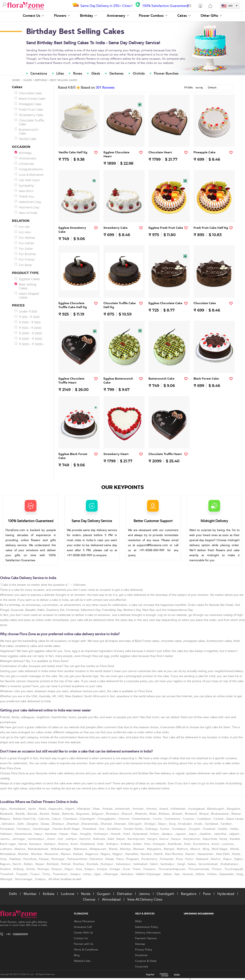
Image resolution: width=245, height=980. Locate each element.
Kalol (111, 839)
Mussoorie (52, 854)
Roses (78, 74)
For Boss (25, 265)
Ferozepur (24, 829)
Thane (137, 869)
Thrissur (217, 869)
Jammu (5, 839)
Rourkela (93, 864)
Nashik (159, 854)
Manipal (169, 849)
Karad (224, 839)
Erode (199, 824)
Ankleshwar (178, 809)
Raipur (228, 859)
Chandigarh (88, 819)
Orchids (139, 74)
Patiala (110, 859)
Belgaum (98, 814)
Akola (43, 809)
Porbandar (167, 859)
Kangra (153, 839)
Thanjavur (150, 869)
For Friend (26, 260)
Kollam (138, 844)
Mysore (66, 854)
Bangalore (234, 809)
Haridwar (51, 834)
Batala (56, 814)
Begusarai (83, 814)
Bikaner (237, 814)
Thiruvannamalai (199, 869)
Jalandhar (221, 834)
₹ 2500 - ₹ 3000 (30, 339)
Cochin (158, 819)
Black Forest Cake (32, 99)
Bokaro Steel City (25, 819)
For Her (24, 227)
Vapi (177, 874)
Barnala (33, 814)
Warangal (6, 879)
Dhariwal (106, 824)
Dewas (45, 824)
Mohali (235, 849)
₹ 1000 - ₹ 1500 (30, 322)
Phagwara (133, 859)
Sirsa (79, 869)
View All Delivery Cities (145, 899)
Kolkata (126, 844)
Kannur (164, 839)
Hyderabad (140, 834)
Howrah (116, 834)
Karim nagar (8, 844)
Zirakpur (41, 879)
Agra (4, 809)
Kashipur (50, 844)
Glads (96, 74)
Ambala (108, 809)
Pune (180, 859)
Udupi (88, 874)
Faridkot (227, 824)
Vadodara (127, 874)
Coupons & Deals (146, 961)
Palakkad (15, 859)
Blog (77, 955)
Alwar (97, 809)
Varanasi (188, 874)
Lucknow (228, 844)
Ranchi (17, 864)
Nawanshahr (206, 854)
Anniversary (118, 16)
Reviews (105, 88)
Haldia (235, 829)
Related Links (82, 961)
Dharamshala (90, 824)
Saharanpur (124, 864)
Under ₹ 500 (28, 312)
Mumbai (37, 854)
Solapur (90, 869)
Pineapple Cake (30, 104)
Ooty (4, 859)
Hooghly (86, 834)
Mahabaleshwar (39, 849)
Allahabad (84, 809)
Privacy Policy (144, 950)
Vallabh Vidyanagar (149, 874)
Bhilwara (165, 814)
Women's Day (29, 207)
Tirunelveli (7, 874)
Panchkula (30, 859)
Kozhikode (175, 844)
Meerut (196, 849)
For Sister (26, 249)
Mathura (183, 849)
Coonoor (189, 819)
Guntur (165, 829)
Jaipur (193, 834)
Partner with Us (84, 944)
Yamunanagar (24, 879)
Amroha (152, 809)
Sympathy (26, 186)
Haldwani (6, 834)
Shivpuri (57, 869)
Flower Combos (153, 16)
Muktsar (24, 854)
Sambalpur (168, 864)
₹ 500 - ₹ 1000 (29, 317)
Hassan (64, 834)
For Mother (27, 238)
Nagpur (118, 854)
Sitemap (140, 944)
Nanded (146, 854)
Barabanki (7, 814)
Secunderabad (208, 864)
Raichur (216, 859)
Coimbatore (173, 819)
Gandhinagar (42, 829)
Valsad (168, 874)
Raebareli (203, 859)
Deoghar (33, 824)
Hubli (127, 834)
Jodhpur (72, 839)
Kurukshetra (202, 844)
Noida (237, 854)
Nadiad (78, 854)
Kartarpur (36, 844)
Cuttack (219, 819)
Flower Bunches (166, 74)
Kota (148, 844)
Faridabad (212, 824)
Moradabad (8, 854)
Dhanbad (73, 824)
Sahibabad (141, 864)
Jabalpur (167, 834)
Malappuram (98, 849)
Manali (114, 849)
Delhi (21, 824)
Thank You (26, 197)
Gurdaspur (179, 829)
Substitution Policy (147, 927)
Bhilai (153, 814)
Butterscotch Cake (29, 132)
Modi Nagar (220, 849)
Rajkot (239, 859)
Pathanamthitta (78, 859)
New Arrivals (28, 213)
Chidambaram (141, 819)
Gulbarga (152, 829)
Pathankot (97, 859)
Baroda (45, 814)
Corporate (142, 967)
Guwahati (210, 829)
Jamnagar (19, 839)
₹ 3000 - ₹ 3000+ (31, 344)
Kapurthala (210, 839)
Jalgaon (235, 834)
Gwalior (223, 829)
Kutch (216, 844)
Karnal (23, 844)
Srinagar (115, 869)
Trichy (47, 874)
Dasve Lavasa (235, 819)
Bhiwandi (191, 814)
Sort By (199, 88)
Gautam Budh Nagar (66, 829)
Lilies (60, 74)
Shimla (31, 869)
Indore (155, 834)
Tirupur (35, 874)
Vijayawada (227, 874)
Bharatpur (113, 814)
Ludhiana (6, 849)
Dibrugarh (135, 824)
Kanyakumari (192, 839)
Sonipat (102, 869)
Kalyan (121, 839)
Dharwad (120, 824)
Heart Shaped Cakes (29, 296)
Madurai (20, 849)
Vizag (240, 874)
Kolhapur (113, 844)
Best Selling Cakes (28, 286)
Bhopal (204, 814)
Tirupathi (22, 874)
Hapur (39, 834)
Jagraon (181, 834)
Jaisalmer (206, 834)
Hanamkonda (24, 834)
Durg (173, 824)
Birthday (89, 16)
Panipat (44, 859)
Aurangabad (197, 809)
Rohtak (66, 864)
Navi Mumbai (174, 854)
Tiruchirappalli (234, 869)
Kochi (75, 844)
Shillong (19, 869)
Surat (127, 869)
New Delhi (223, 854)
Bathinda (68, 814)
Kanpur (177, 839)
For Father (27, 243)
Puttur (190, 859)
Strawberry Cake (31, 115)
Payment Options (146, 938)
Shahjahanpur (230, 864)
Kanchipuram (137, 839)
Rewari (40, 864)
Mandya (126, 849)
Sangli (182, 864)
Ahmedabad (18, 809)
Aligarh (70, 809)
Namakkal (132, 854)
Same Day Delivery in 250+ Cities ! (106, 6)
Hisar (75, 834)
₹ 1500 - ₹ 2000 (30, 328)
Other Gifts (211, 16)
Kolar (101, 844)
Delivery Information (148, 933)
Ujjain (98, 874)
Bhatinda (141, 814)
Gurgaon (195, 829)
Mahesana (81, 849)
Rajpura (5, 864)
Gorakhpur (114, 829)
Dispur (163, 824)
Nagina (106, 854)
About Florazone (84, 921)
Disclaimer (141, 955)
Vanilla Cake (28, 139)
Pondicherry (150, 859)
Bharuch (128, 814)
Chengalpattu (107, 819)
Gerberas (116, 74)
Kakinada (100, 839)
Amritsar (139, 809)
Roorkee (79, 864)
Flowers (62, 16)
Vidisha (212, 874)
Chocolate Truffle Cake (31, 122)
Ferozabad (7, 829)
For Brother (28, 254)
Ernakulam (185, 824)
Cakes (184, 16)
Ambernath (123, 809)
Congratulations (31, 169)
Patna (120, 859)
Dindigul (150, 824)
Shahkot (6, 869)
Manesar (139, 849)
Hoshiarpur (101, 834)
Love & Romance (31, 175)
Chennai (124, 819)
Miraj (206, 849)
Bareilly (21, 814)
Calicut (57, 819)
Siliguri (69, 869)
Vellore (201, 874)
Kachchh (85, 839)
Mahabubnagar (61, 849)
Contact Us (34, 16)
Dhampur (58, 824)
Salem (154, 864)
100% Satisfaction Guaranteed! (165, 6)
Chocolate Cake (30, 93)
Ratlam (29, 864)
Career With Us (83, 933)
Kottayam (160, 844)
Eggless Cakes (29, 279)
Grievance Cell (83, 927)
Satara (192, 864)
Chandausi (71, 819)
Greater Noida (133, 829)
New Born (26, 191)
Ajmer (32, 809)
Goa (102, 829)
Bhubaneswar (220, 814)
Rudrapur (107, 864)
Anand (164, 809)
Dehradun (9, 824)
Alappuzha (56, 809)
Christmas (26, 164)
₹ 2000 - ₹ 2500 (30, 333)
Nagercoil (92, 854)
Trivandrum (60, 874)
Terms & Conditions (86, 950)
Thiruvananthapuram (172, 869)
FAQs (138, 921)
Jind (61, 839)
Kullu (188, 844)
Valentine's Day (30, 202)
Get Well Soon (29, 180)
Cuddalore (204, 819)
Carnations (39, 74)
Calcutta (44, 819)
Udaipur (76, 874)
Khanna (64, 844)
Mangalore (155, 849)
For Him (25, 232)
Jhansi (51, 839)
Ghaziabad (90, 829)
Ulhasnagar (111, 874)
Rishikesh (53, 864)
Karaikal (235, 839)
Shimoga (43, 869)
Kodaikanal (88, 844)
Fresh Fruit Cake (31, 110)
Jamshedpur (36, 839)
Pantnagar (58, 859)
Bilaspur (6, 819)
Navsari (191, 854)
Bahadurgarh (216, 809)
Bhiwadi (178, 814)
